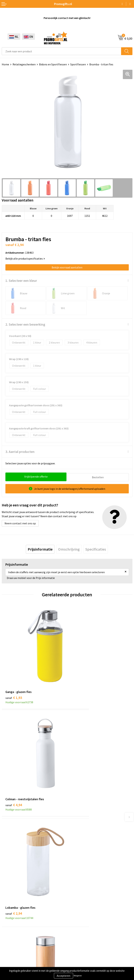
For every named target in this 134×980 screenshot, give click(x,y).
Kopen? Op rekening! (81, 831)
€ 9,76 (79, 761)
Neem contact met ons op (20, 523)
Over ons (74, 826)
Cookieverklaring (12, 950)
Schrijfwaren (9, 895)
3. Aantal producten (20, 452)
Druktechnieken (78, 836)
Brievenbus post (11, 906)
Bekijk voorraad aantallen (67, 267)
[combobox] (62, 51)
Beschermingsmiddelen (16, 900)
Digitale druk (9, 916)
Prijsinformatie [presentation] (40, 549)
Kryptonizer (9, 921)
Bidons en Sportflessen (53, 64)
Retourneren (76, 911)
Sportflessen (78, 64)
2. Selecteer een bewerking (25, 324)
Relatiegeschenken (24, 64)
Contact (74, 895)
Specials (7, 927)
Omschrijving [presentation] (69, 549)
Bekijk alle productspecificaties (25, 259)
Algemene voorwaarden (16, 944)
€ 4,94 (79, 675)
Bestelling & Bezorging (83, 900)
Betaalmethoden (79, 906)
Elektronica (9, 911)
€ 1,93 (14, 675)
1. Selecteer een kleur (21, 281)
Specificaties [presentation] (96, 549)
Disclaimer (8, 960)
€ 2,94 (14, 761)
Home (5, 64)
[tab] (40, 549)
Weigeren (78, 976)
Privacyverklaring (12, 955)
